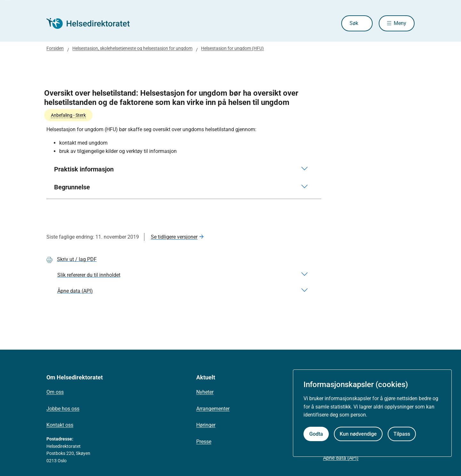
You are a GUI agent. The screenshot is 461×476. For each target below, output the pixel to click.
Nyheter (205, 392)
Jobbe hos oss (63, 409)
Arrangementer (213, 409)
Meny (400, 23)
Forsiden (55, 48)
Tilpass (402, 434)
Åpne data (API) (341, 458)
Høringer (206, 425)
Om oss (55, 392)
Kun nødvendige (358, 434)
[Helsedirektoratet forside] (93, 23)
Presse (204, 442)
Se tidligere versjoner (174, 237)
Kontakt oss (60, 425)
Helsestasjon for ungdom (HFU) (232, 48)
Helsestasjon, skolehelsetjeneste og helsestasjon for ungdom (132, 48)
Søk (354, 23)
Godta (316, 434)
